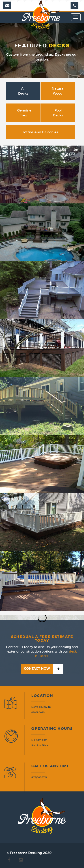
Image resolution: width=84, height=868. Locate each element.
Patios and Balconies (41, 132)
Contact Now (37, 669)
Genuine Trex (24, 113)
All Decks (23, 91)
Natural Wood (58, 91)
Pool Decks (58, 113)
